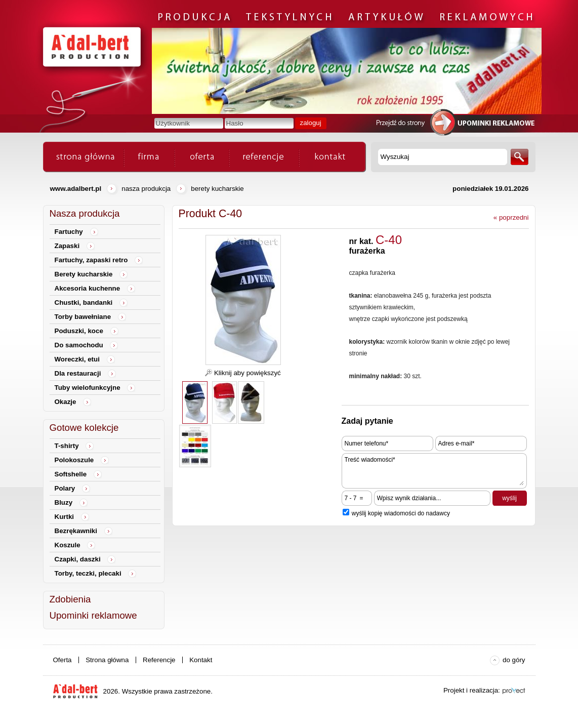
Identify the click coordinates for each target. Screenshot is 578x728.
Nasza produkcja (146, 189)
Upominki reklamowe (93, 615)
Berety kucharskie (217, 189)
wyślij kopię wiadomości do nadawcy (401, 513)
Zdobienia (70, 599)
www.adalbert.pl (76, 189)
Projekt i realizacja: (472, 690)
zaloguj (311, 123)
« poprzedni (511, 217)
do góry (514, 660)
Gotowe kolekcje (84, 428)
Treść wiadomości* (434, 471)
